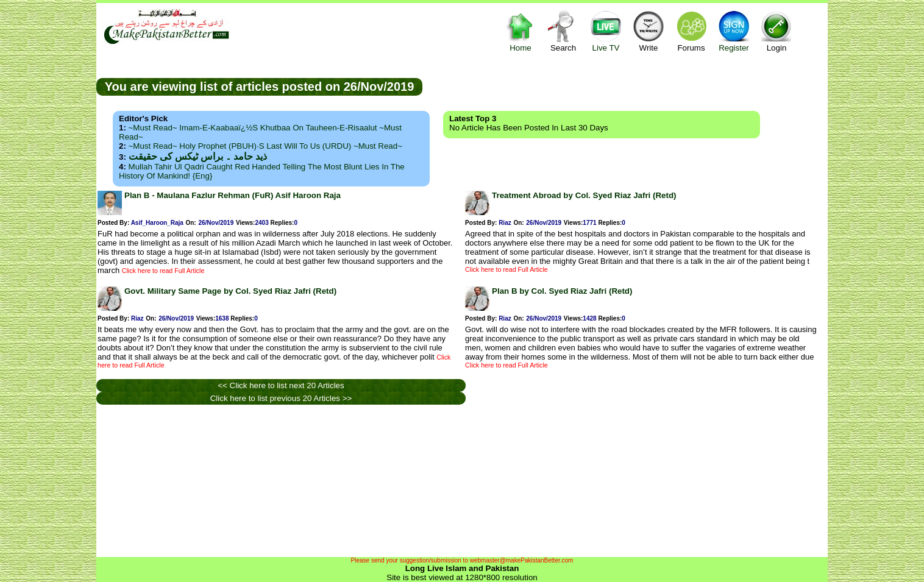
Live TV (606, 31)
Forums (691, 31)
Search (563, 31)
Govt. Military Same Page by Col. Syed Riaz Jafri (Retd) (230, 291)
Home (521, 31)
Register (734, 31)
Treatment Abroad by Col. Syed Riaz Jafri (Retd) (584, 195)
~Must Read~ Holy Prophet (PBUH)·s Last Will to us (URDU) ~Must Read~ (265, 146)
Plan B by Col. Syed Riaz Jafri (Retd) (562, 291)
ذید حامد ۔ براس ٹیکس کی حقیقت (198, 156)
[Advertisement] (625, 86)
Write (649, 31)
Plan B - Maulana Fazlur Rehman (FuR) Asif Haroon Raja (233, 195)
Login (777, 31)
